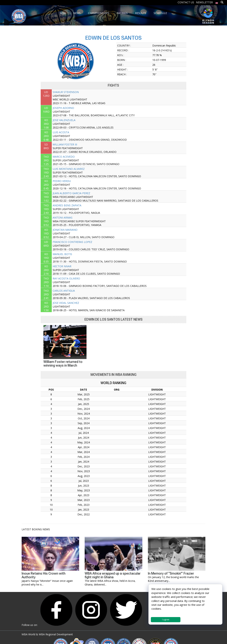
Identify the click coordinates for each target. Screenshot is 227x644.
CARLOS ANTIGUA (64, 291)
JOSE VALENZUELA (64, 120)
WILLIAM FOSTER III (65, 144)
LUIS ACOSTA (61, 132)
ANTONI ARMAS (63, 218)
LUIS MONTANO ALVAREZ (69, 169)
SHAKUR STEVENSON (66, 92)
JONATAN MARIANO (65, 230)
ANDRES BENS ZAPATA (67, 205)
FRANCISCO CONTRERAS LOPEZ (72, 242)
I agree (166, 620)
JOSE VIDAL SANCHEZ (66, 303)
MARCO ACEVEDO (64, 157)
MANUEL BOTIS (62, 254)
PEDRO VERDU (62, 181)
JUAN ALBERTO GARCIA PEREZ (71, 193)
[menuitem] (217, 2)
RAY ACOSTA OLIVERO (66, 278)
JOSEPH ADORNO (63, 108)
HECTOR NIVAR (62, 266)
